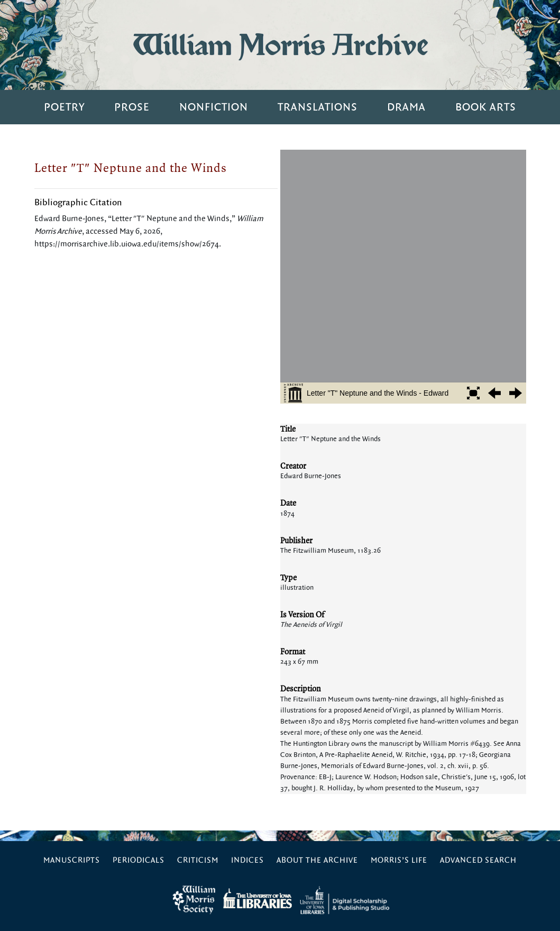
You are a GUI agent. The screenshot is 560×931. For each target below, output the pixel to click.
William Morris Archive (280, 45)
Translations (318, 107)
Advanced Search (478, 860)
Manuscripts (72, 860)
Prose (132, 107)
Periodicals (139, 860)
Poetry (64, 107)
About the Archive (317, 860)
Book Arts (486, 107)
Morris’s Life (399, 860)
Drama (406, 107)
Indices (247, 860)
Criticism (198, 860)
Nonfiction (214, 107)
